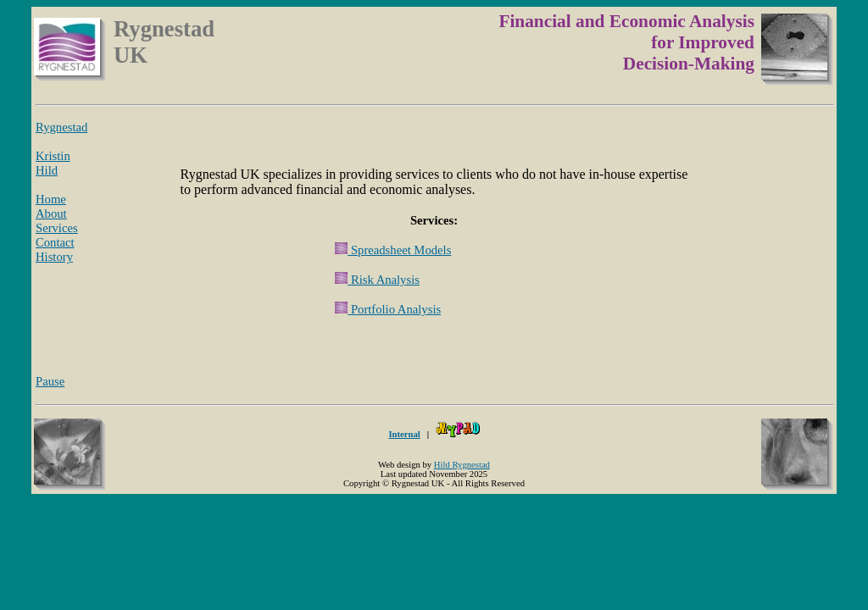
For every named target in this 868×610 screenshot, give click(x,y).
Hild (47, 170)
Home (51, 199)
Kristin (53, 156)
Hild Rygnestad (462, 465)
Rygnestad (61, 127)
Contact (55, 242)
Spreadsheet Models (393, 250)
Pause (50, 381)
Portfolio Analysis (388, 309)
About (51, 213)
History (54, 257)
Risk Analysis (377, 280)
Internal (404, 434)
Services (57, 228)
